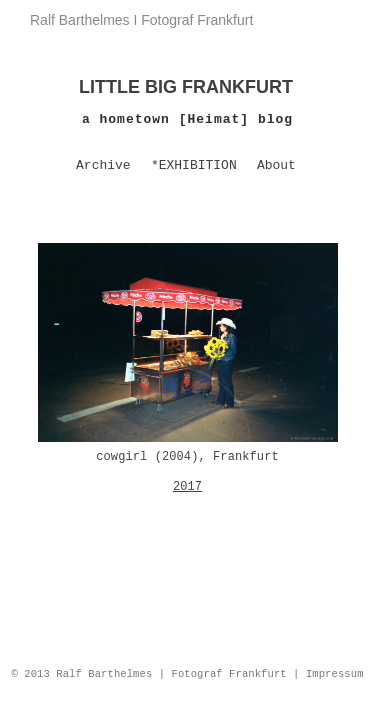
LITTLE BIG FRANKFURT (186, 87)
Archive (103, 165)
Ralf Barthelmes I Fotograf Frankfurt (141, 20)
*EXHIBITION (194, 165)
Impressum (335, 674)
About (276, 165)
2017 (187, 487)
